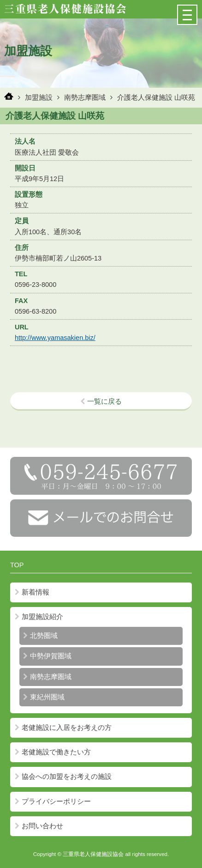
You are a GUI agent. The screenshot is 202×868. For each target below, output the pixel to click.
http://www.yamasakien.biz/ (55, 338)
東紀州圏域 (44, 697)
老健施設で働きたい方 (53, 752)
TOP (17, 565)
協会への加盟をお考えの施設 (63, 777)
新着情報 (32, 592)
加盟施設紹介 (39, 617)
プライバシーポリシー (53, 801)
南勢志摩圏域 (85, 97)
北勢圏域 (40, 636)
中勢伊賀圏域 (47, 656)
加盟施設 (39, 97)
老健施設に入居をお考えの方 (63, 728)
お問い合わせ (39, 826)
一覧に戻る (101, 401)
